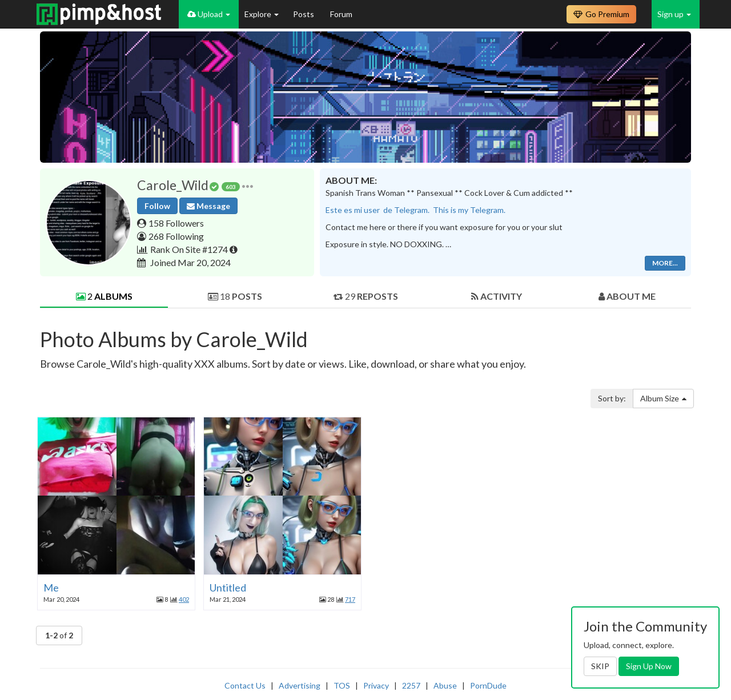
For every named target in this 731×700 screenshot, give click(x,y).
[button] (248, 185)
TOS (342, 685)
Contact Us (245, 685)
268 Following (176, 236)
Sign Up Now (649, 666)
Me (51, 588)
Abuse (445, 685)
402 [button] (184, 599)
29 (366, 296)
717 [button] (350, 599)
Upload (209, 14)
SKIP (600, 666)
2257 (411, 685)
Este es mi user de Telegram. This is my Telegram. (415, 210)
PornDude (488, 685)
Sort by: (612, 398)
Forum (341, 14)
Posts (304, 14)
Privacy (376, 685)
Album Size (663, 398)
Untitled (228, 588)
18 (235, 296)
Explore (262, 14)
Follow (157, 206)
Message (208, 206)
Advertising (300, 685)
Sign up (674, 14)
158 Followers (176, 223)
